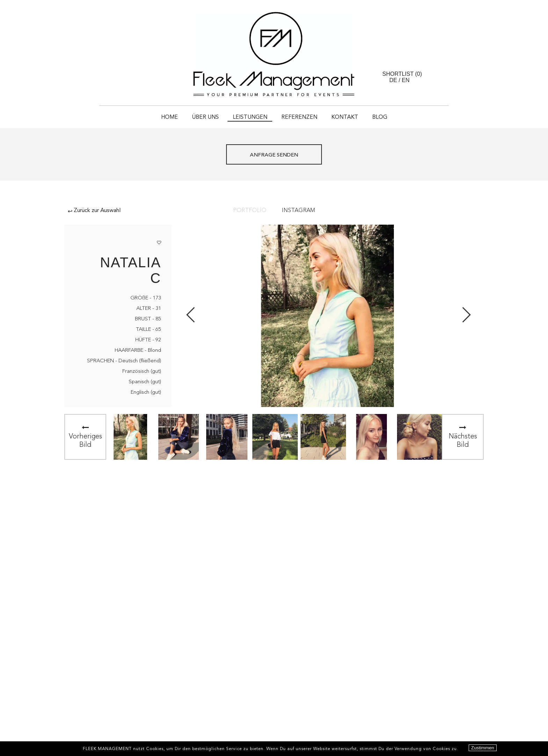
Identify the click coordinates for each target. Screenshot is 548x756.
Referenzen (299, 117)
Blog (380, 117)
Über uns (205, 117)
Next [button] (466, 315)
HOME (170, 117)
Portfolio (250, 211)
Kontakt (345, 117)
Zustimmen (483, 748)
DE (393, 80)
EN (406, 80)
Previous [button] (191, 315)
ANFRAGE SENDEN (274, 155)
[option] (130, 437)
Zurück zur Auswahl (94, 211)
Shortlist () (402, 74)
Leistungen (250, 117)
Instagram (298, 211)
